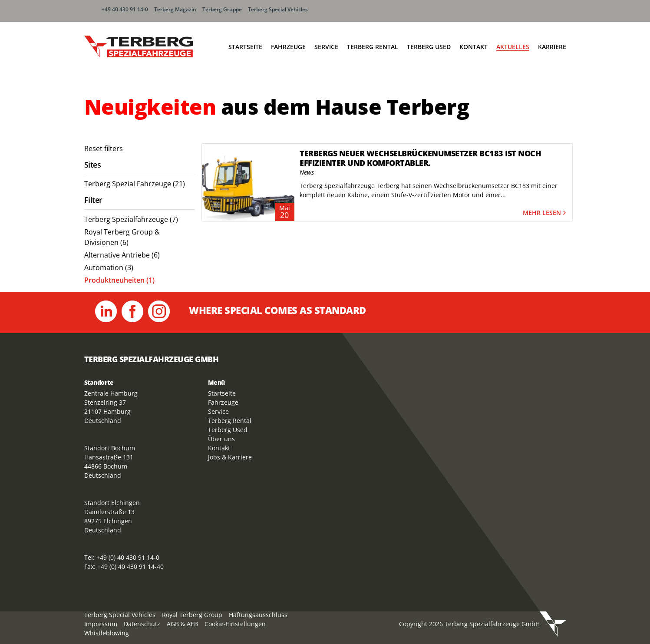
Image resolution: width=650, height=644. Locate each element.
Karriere (552, 47)
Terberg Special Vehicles (278, 9)
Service (326, 47)
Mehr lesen (545, 213)
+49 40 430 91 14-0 (125, 9)
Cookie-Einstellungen (235, 624)
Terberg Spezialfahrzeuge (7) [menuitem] (131, 219)
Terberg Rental (373, 47)
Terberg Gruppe (222, 9)
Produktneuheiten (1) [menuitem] (119, 280)
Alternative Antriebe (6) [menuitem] (122, 255)
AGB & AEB (182, 624)
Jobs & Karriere (230, 457)
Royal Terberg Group (192, 615)
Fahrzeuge (288, 47)
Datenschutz (142, 624)
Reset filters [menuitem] (104, 149)
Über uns (221, 439)
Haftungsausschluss (258, 615)
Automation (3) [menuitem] (109, 268)
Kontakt (473, 47)
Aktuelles (513, 47)
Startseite (245, 47)
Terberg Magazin (175, 9)
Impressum (101, 624)
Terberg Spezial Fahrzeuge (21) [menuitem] (135, 184)
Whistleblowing (107, 633)
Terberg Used (429, 47)
